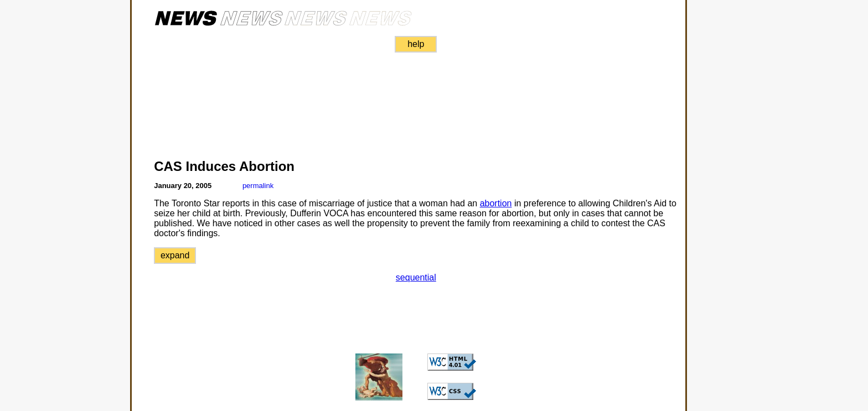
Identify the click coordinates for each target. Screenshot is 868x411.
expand (175, 255)
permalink (258, 186)
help (416, 44)
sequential (416, 277)
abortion (496, 203)
